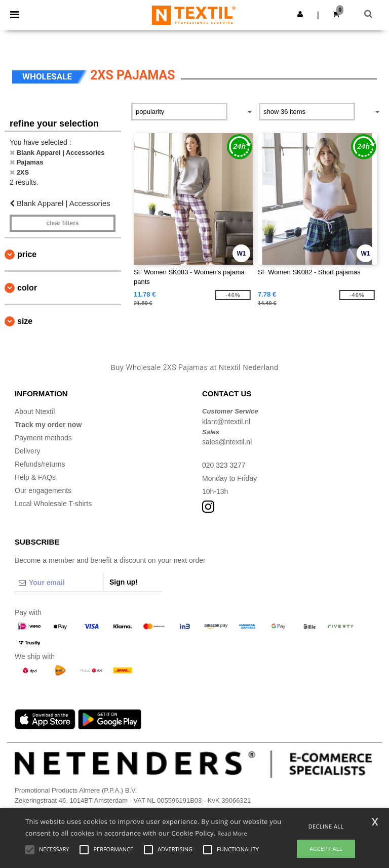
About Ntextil (35, 411)
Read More (232, 833)
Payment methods (43, 438)
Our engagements (43, 490)
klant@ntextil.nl (226, 422)
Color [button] (27, 288)
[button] (300, 14)
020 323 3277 (224, 465)
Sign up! (124, 582)
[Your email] (59, 583)
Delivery (28, 451)
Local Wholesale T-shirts (53, 504)
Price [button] (27, 254)
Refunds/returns (40, 464)
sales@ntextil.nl (227, 442)
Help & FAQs (35, 477)
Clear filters (62, 223)
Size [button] (25, 321)
